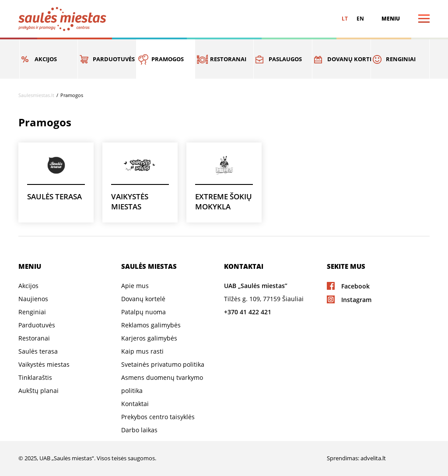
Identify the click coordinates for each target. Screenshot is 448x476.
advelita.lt (373, 458)
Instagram (356, 300)
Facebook (355, 286)
